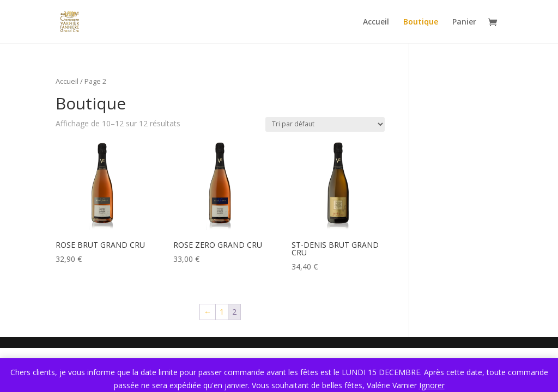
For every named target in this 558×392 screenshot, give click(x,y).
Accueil (376, 22)
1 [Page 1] (222, 312)
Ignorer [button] (432, 385)
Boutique (421, 22)
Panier (464, 22)
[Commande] (325, 124)
